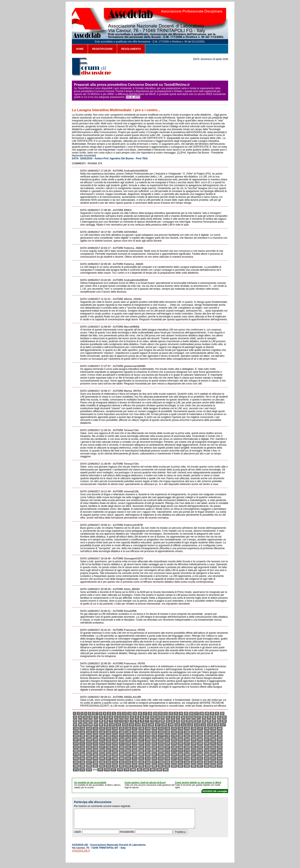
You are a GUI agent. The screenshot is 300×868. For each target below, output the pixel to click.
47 (147, 717)
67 (96, 721)
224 (167, 743)
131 (161, 728)
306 (102, 758)
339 (167, 762)
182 (194, 736)
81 (168, 721)
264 (128, 751)
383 (152, 770)
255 (220, 747)
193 (115, 740)
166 (89, 736)
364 (180, 766)
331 (115, 762)
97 (96, 725)
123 (109, 728)
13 (124, 713)
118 (76, 728)
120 (89, 728)
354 (115, 766)
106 (151, 725)
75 (137, 721)
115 (210, 725)
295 (180, 755)
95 (85, 725)
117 (223, 725)
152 (148, 732)
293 (167, 755)
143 (89, 732)
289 (141, 755)
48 (152, 717)
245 (154, 747)
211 (82, 743)
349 (82, 766)
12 (119, 713)
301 (220, 755)
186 (220, 736)
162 (213, 732)
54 (183, 717)
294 (174, 755)
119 (82, 728)
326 (82, 762)
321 (200, 758)
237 (102, 747)
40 (111, 717)
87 (199, 721)
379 (126, 770)
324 (220, 758)
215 (109, 743)
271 (174, 751)
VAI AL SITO (133, 97)
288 (135, 755)
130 (154, 728)
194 (122, 740)
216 (115, 743)
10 (109, 713)
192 (109, 740)
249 (180, 747)
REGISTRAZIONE (102, 49)
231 (213, 743)
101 (118, 725)
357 (135, 766)
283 (102, 755)
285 (115, 755)
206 (200, 740)
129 (148, 728)
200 (161, 740)
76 (142, 721)
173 (135, 736)
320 (194, 758)
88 (204, 721)
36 (91, 717)
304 (89, 758)
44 (132, 717)
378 (120, 770)
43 (127, 717)
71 (116, 721)
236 (95, 747)
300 (213, 755)
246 (161, 747)
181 (187, 736)
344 (200, 762)
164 (76, 736)
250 (187, 747)
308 (115, 758)
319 (187, 758)
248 (174, 747)
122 (102, 728)
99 (106, 725)
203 (180, 740)
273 (187, 751)
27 (196, 713)
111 (184, 725)
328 (95, 762)
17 (145, 713)
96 (91, 725)
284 (109, 755)
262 (115, 751)
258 (89, 751)
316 (167, 758)
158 (187, 732)
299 (207, 755)
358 (141, 766)
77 (147, 721)
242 (135, 747)
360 (154, 766)
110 (177, 725)
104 (138, 725)
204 (187, 740)
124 (115, 728)
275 (200, 751)
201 (167, 740)
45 (137, 717)
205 (194, 740)
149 (128, 732)
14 (129, 713)
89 (209, 721)
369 (213, 766)
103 (131, 725)
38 (101, 717)
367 (200, 766)
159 (194, 732)
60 (214, 717)
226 (180, 743)
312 (141, 758)
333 (128, 762)
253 (207, 747)
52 (173, 717)
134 (180, 728)
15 (135, 713)
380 (133, 770)
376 (107, 770)
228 (194, 743)
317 (174, 758)
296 (187, 755)
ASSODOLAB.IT (81, 854)
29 (207, 713)
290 (148, 755)
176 (154, 736)
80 (163, 721)
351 (95, 766)
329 (102, 762)
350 (89, 766)
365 (187, 766)
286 (122, 755)
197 (141, 740)
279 (76, 755)
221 (148, 743)
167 (95, 736)
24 (181, 713)
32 (222, 713)
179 (174, 736)
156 (174, 732)
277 (213, 751)
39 (106, 717)
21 (166, 713)
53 (178, 717)
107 (158, 725)
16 (140, 713)
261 (109, 751)
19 (155, 713)
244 (148, 747)
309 (122, 758)
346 (213, 762)
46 (142, 717)
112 (190, 725)
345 (207, 762)
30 (212, 713)
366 (194, 766)
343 (194, 762)
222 (154, 743)
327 (89, 762)
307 (109, 758)
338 (161, 762)
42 (121, 717)
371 (76, 770)
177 (161, 736)
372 (82, 770)
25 (186, 713)
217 (122, 743)
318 (180, 758)
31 (217, 713)
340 (174, 762)
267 (148, 751)
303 (82, 758)
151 (141, 732)
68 (101, 721)
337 (154, 762)
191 (102, 740)
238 (109, 747)
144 (95, 732)
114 (203, 725)
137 (200, 728)
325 (76, 762)
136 (194, 728)
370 (220, 766)
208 (213, 740)
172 (128, 736)
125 (122, 728)
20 (160, 713)
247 (167, 747)
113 (197, 725)
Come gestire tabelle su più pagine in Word (198, 782)
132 (167, 728)
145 (102, 732)
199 (154, 740)
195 (128, 740)
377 (113, 770)
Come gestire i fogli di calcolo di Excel (145, 782)
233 (76, 747)
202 (174, 740)
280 (82, 755)
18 (150, 713)
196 (135, 740)
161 (207, 732)
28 (202, 713)
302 (76, 758)
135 (187, 728)
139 (213, 728)
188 (82, 740)
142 (82, 732)
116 (216, 725)
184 (207, 736)
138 (207, 728)
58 (204, 717)
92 (224, 721)
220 (141, 743)
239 (115, 747)
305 (95, 758)
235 (89, 747)
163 (220, 732)
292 (161, 755)
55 (188, 717)
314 (154, 758)
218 (128, 743)
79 (157, 721)
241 (128, 747)
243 (141, 747)
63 (75, 721)
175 (148, 736)
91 (219, 721)
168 (102, 736)
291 (154, 755)
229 (200, 743)
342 (187, 762)
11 (114, 713)
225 (174, 743)
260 (102, 751)
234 (82, 747)
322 (207, 758)
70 (111, 721)
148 (122, 732)
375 (100, 770)
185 (213, 736)
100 (112, 725)
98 (101, 725)
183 (200, 736)
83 (178, 721)
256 (76, 751)
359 (148, 766)
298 (200, 755)
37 (96, 717)
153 (154, 732)
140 (220, 728)
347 (220, 762)
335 (141, 762)
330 (109, 762)
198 (148, 740)
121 (95, 728)
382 (146, 770)
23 (176, 713)
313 (148, 758)
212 (89, 743)
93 (75, 725)
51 (168, 717)
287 (128, 755)
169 (109, 736)
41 (116, 717)
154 (161, 732)
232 (220, 743)
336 (148, 762)
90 (214, 721)
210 (76, 743)
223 (161, 743)
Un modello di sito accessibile (90, 782)
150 (135, 732)
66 (91, 721)
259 (95, 751)
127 (135, 728)
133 (174, 728)
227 (187, 743)
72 (121, 721)
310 (128, 758)
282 (95, 755)
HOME (80, 49)
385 (166, 770)
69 (106, 721)
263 (122, 751)
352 (102, 766)
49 (157, 717)
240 (122, 747)
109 (171, 725)
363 (174, 766)
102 (125, 725)
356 (128, 766)
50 (163, 717)
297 (194, 755)
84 (183, 721)
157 (180, 732)
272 (180, 751)
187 (76, 740)
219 (135, 743)
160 (200, 732)
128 (141, 728)
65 (85, 721)
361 (161, 766)
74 (132, 721)
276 (207, 751)
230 (207, 743)
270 (167, 751)
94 (80, 725)
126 (128, 728)
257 (82, 751)
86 (193, 721)
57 (199, 717)
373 (89, 770)
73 (127, 721)
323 (213, 758)
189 (89, 740)
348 (76, 766)
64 (80, 721)
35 (85, 717)
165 (82, 736)
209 (220, 740)
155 (167, 732)
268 (154, 751)
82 (173, 721)
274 (194, 751)
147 (115, 732)
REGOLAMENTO (131, 49)
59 (209, 717)
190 (95, 740)
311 (135, 758)
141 (76, 732)
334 (135, 762)
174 (141, 736)
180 (180, 736)
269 (161, 751)
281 (89, 755)
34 (80, 717)
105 (145, 725)
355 (122, 766)
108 (164, 725)
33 (75, 717)
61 (219, 717)
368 (207, 766)
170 (115, 736)
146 (109, 732)
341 (180, 762)
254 (213, 747)
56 (193, 717)
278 (220, 751)
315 (161, 758)
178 (167, 736)
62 (224, 717)
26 (191, 713)
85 (188, 721)
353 (109, 766)
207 (207, 740)
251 (194, 747)
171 (122, 736)
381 (140, 770)
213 (95, 743)
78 (152, 721)
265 (135, 751)
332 (122, 762)
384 (159, 770)
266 (141, 751)
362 (167, 766)
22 (171, 713)
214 (102, 743)
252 (200, 747)
